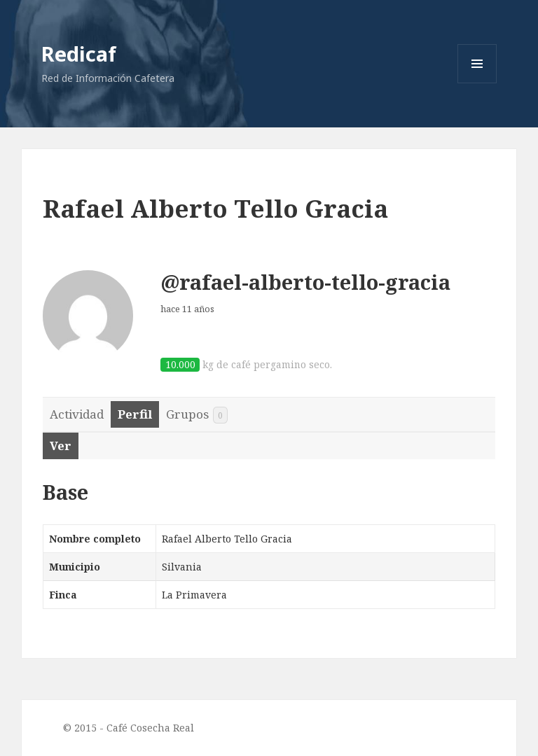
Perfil (135, 414)
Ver (61, 446)
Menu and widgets (477, 83)
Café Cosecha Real (150, 728)
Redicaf (79, 54)
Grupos (197, 415)
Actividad (77, 414)
